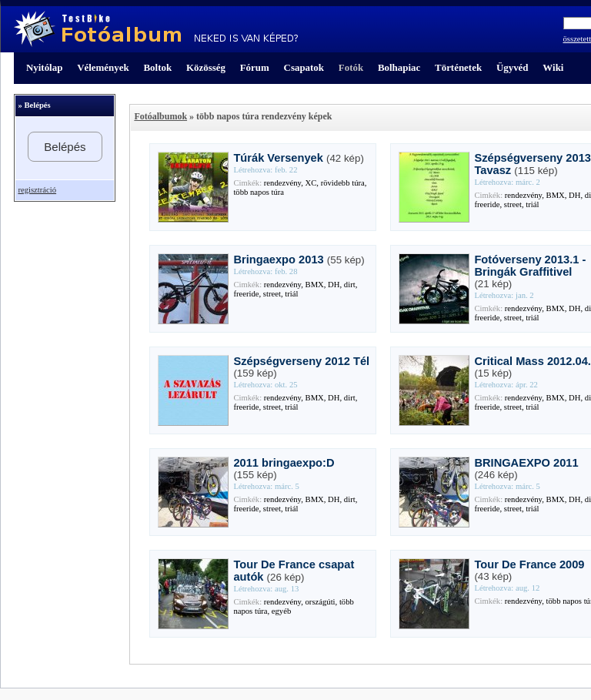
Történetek (458, 67)
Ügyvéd (513, 67)
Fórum (255, 67)
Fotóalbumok (160, 116)
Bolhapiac (399, 67)
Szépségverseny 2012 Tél (301, 361)
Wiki (553, 67)
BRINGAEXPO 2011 (526, 463)
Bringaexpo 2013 (278, 260)
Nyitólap (44, 67)
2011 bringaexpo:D (284, 463)
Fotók (351, 67)
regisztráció (37, 190)
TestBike (156, 29)
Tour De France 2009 (529, 564)
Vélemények (103, 67)
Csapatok (304, 67)
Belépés (65, 147)
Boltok (157, 67)
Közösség (206, 67)
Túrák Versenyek (278, 158)
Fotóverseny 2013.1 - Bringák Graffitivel (530, 266)
